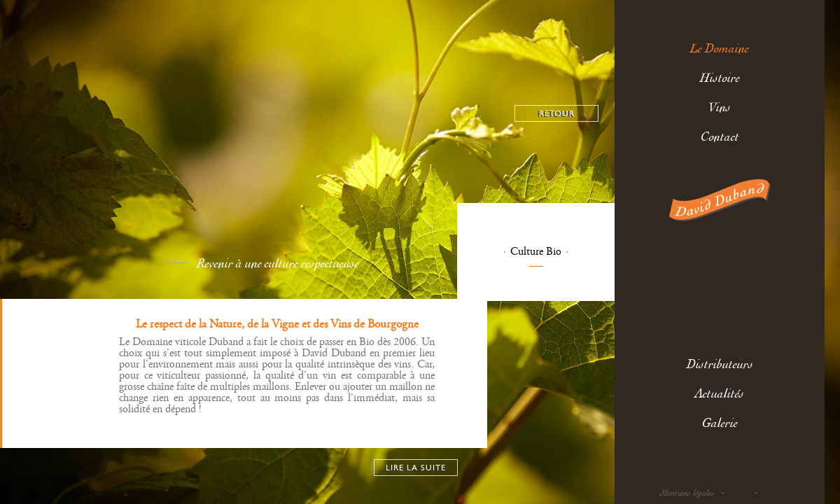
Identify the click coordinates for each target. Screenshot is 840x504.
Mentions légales (687, 493)
